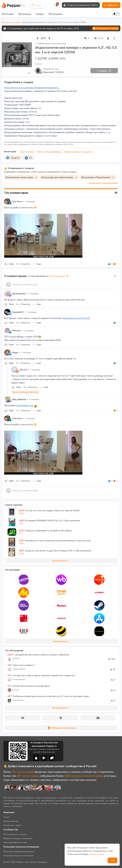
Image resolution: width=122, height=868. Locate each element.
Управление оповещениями (103, 183)
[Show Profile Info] (7, 201)
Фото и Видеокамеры (49, 152)
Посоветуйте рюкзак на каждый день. (29, 686)
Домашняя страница (11, 22)
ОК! (112, 860)
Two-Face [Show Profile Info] (17, 201)
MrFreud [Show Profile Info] (16, 331)
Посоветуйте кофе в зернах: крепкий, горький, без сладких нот (41, 675)
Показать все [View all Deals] (61, 561)
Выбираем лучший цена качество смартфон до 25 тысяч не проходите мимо (48, 696)
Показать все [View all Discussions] (61, 708)
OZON (38, 64)
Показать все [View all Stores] (62, 641)
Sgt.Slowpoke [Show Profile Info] (19, 294)
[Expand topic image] (29, 73)
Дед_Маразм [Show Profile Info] (19, 399)
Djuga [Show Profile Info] (15, 352)
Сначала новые (59, 276)
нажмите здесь (97, 854)
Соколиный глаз (25, 405)
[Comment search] (115, 276)
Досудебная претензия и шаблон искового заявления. (38, 655)
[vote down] (38, 38)
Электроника (27, 152)
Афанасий (48, 72)
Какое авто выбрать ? (21, 665)
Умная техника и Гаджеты (78, 152)
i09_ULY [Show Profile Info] (23, 370)
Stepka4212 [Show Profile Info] (18, 312)
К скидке (104, 71)
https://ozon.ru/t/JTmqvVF (76, 318)
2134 (98, 38)
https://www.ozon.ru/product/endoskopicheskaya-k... (32, 88)
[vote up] (49, 38)
